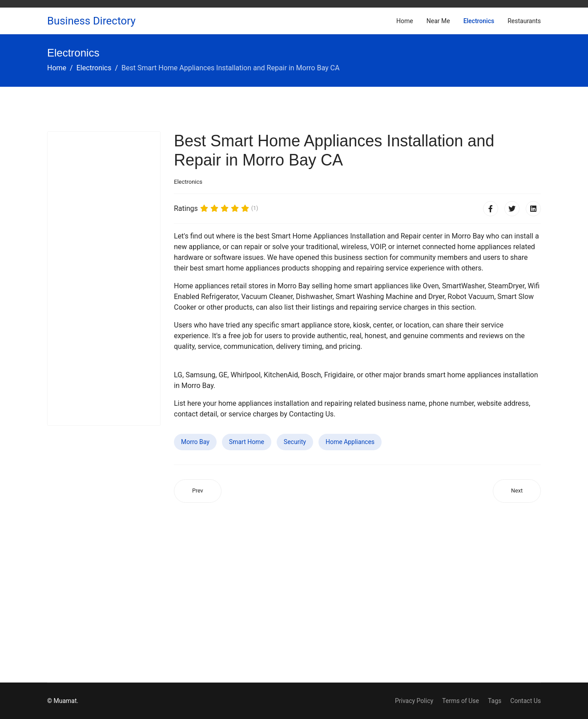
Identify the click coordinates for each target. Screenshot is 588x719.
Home (405, 21)
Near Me (438, 21)
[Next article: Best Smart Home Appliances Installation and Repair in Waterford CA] (517, 491)
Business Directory (91, 21)
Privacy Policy (414, 701)
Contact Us (526, 701)
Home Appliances (350, 442)
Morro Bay (195, 442)
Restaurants (524, 21)
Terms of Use (461, 701)
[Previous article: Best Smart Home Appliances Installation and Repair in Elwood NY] (198, 491)
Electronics (479, 21)
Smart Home (247, 442)
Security (295, 442)
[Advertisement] (104, 279)
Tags (495, 701)
